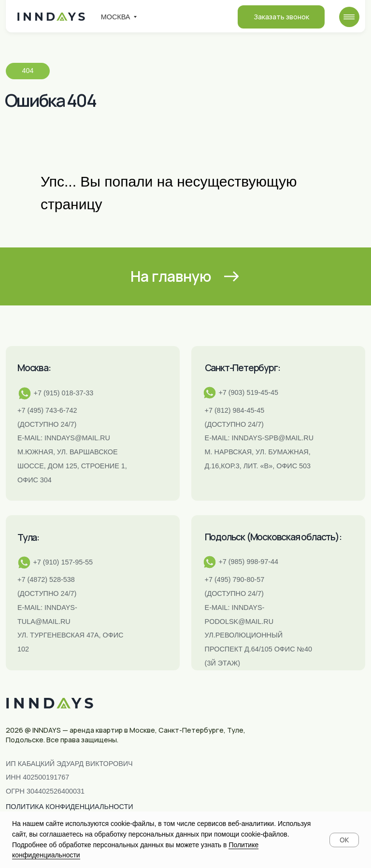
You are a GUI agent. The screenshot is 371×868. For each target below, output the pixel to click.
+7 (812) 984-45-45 (235, 410)
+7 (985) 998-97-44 (248, 562)
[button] (281, 17)
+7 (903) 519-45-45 (248, 392)
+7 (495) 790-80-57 (235, 579)
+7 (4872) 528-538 (46, 579)
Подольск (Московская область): (273, 537)
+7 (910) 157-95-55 (63, 562)
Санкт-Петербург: (243, 368)
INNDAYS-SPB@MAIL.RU (273, 438)
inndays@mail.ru (77, 438)
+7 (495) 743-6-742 (47, 410)
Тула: (28, 537)
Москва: (34, 368)
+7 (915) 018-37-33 (64, 393)
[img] (349, 17)
